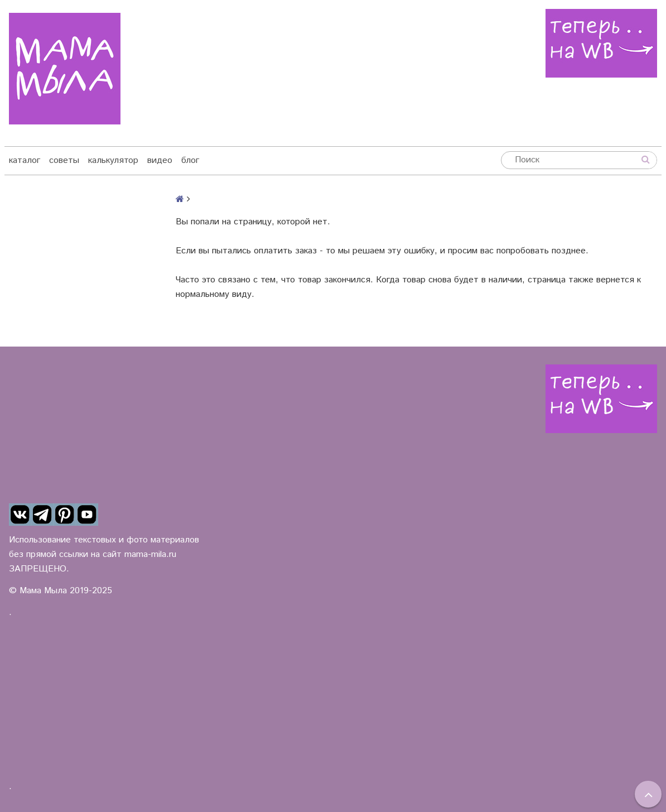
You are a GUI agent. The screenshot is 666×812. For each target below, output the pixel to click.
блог (190, 160)
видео (160, 160)
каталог (25, 160)
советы (64, 160)
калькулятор (113, 160)
